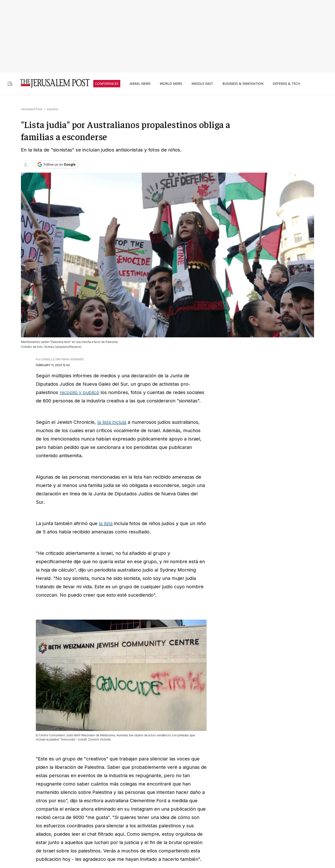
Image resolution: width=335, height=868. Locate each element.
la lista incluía (112, 422)
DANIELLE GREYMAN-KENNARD (63, 359)
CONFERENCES (107, 84)
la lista (106, 523)
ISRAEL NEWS (140, 84)
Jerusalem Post (32, 109)
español (53, 109)
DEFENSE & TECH (286, 84)
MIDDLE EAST (202, 84)
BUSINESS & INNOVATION (243, 84)
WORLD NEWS (171, 84)
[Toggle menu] (10, 84)
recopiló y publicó (79, 392)
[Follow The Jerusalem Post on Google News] (57, 165)
